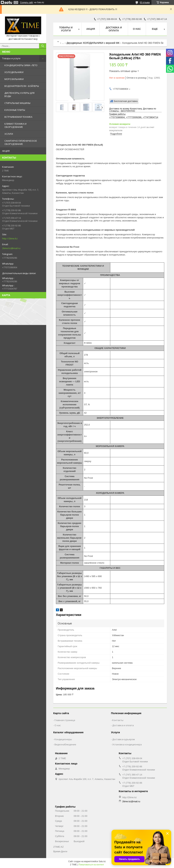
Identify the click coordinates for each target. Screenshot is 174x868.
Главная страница (65, 720)
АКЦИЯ (6, 151)
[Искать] (43, 46)
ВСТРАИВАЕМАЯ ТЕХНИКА (18, 117)
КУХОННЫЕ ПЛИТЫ (15, 110)
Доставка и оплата (114, 29)
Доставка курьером (123, 739)
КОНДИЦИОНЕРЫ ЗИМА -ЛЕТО (21, 65)
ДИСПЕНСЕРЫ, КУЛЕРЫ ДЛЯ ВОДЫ (19, 94)
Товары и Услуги (66, 29)
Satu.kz (102, 861)
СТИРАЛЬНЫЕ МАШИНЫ (17, 103)
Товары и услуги (11, 58)
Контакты (118, 720)
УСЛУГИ (9, 134)
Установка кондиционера (127, 744)
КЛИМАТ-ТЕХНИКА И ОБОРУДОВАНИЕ (15, 125)
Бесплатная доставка (126, 101)
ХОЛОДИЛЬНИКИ (14, 72)
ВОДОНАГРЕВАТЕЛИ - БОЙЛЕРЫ (22, 86)
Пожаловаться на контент (91, 865)
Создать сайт (27, 2)
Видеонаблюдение (65, 744)
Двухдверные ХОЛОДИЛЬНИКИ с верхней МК (93, 43)
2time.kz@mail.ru (11, 248)
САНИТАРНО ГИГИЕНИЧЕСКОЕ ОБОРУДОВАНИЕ (21, 142)
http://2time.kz (10, 238)
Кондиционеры (63, 739)
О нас (137, 29)
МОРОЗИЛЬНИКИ (14, 79)
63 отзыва (145, 2)
